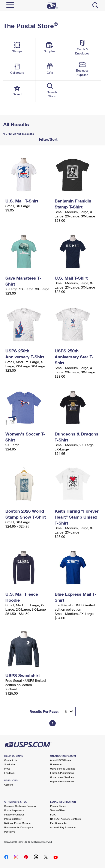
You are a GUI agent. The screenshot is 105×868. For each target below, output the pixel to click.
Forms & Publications (62, 773)
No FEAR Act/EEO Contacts (65, 819)
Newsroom (56, 764)
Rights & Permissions (62, 781)
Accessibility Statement (63, 827)
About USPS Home (61, 760)
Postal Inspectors (14, 810)
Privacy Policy (58, 806)
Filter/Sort (48, 139)
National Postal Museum (18, 823)
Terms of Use (57, 810)
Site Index (10, 764)
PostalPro (10, 832)
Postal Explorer (13, 819)
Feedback (10, 773)
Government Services (62, 777)
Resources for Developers (19, 827)
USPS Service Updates (63, 769)
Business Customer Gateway (20, 806)
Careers (9, 785)
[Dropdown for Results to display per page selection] (68, 711)
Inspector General (14, 814)
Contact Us (10, 760)
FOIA (53, 814)
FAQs (7, 769)
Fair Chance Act (59, 823)
